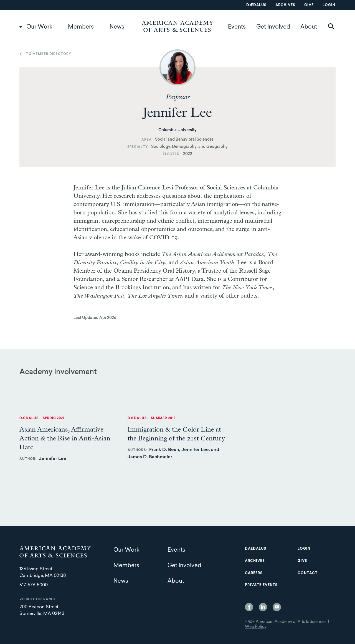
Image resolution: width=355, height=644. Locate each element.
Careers (254, 573)
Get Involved (273, 27)
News (117, 27)
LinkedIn (263, 607)
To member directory (49, 54)
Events (237, 27)
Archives (285, 5)
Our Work (39, 27)
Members (81, 27)
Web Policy (256, 627)
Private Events (261, 585)
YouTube (277, 607)
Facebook (249, 607)
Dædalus (256, 5)
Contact (308, 573)
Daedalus (256, 549)
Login (329, 5)
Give (309, 5)
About (309, 27)
